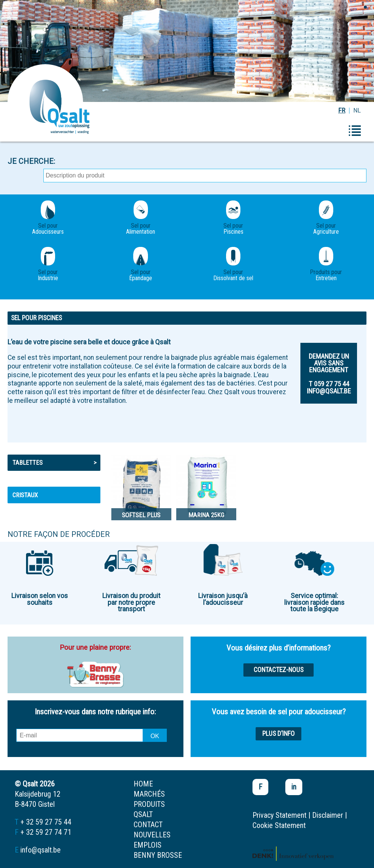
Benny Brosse (158, 855)
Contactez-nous (279, 670)
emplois (148, 845)
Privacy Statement (279, 815)
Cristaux (25, 495)
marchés (149, 794)
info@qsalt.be (41, 850)
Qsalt (143, 814)
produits (149, 804)
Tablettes (55, 463)
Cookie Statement (279, 825)
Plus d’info (279, 734)
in (294, 787)
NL (357, 110)
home (143, 784)
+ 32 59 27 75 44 (46, 822)
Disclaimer (328, 815)
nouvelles (152, 835)
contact (148, 825)
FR (342, 110)
